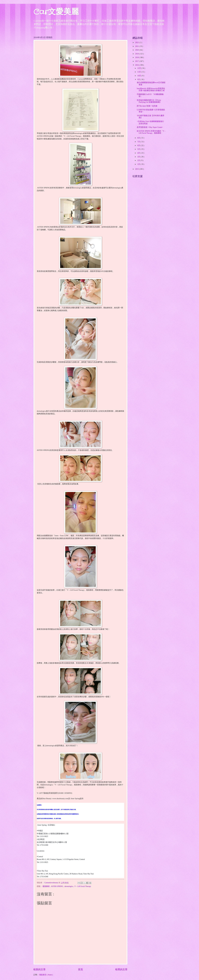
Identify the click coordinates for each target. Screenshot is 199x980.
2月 (139, 160)
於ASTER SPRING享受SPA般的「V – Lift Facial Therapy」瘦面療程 (151, 132)
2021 (137, 46)
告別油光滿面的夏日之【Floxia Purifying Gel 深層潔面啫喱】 (149, 101)
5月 (139, 149)
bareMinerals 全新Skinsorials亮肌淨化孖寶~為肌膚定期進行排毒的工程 (151, 90)
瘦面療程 (46, 886)
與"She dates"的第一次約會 (147, 106)
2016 (137, 65)
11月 (139, 72)
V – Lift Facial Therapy (83, 886)
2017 (137, 61)
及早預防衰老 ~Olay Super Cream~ (150, 127)
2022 (137, 42)
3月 (139, 157)
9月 (139, 79)
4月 (139, 153)
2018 (137, 57)
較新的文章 (40, 969)
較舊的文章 (121, 969)
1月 (139, 164)
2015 (137, 169)
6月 (139, 145)
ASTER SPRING (57, 886)
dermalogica (69, 886)
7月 (139, 142)
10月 (139, 76)
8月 (139, 138)
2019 (137, 54)
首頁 (80, 969)
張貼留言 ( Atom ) (46, 975)
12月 (139, 68)
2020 (137, 50)
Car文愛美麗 (56, 12)
